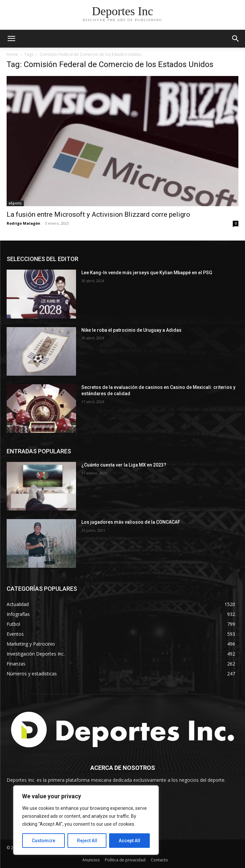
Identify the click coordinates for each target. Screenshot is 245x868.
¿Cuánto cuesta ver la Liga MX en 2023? (124, 465)
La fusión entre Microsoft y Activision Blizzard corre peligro (98, 214)
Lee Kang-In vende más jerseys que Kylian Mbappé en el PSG (147, 273)
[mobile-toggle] (11, 39)
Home (12, 54)
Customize (43, 841)
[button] (236, 39)
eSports (15, 203)
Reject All (87, 841)
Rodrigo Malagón (23, 223)
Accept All (129, 841)
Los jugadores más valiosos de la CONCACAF (131, 522)
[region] (86, 820)
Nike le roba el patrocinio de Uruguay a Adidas (131, 330)
